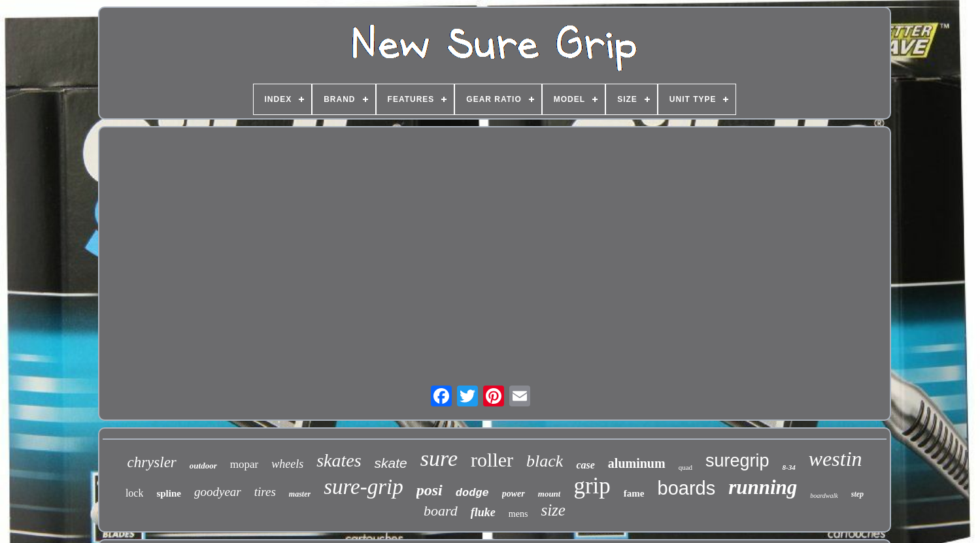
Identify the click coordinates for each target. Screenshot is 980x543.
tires (265, 492)
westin (836, 459)
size (553, 510)
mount (549, 494)
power (514, 494)
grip (592, 486)
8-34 (789, 467)
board (441, 511)
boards (687, 488)
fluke (483, 512)
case (585, 465)
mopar (244, 464)
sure (439, 458)
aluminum (637, 463)
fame (634, 493)
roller (492, 460)
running (763, 487)
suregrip (737, 461)
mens (518, 514)
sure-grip (363, 487)
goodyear (218, 492)
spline (169, 493)
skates (339, 460)
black (545, 461)
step (857, 494)
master (300, 494)
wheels (287, 464)
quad (685, 467)
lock (135, 493)
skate (391, 463)
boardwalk (824, 496)
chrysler (151, 462)
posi (430, 490)
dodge (472, 493)
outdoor (203, 466)
